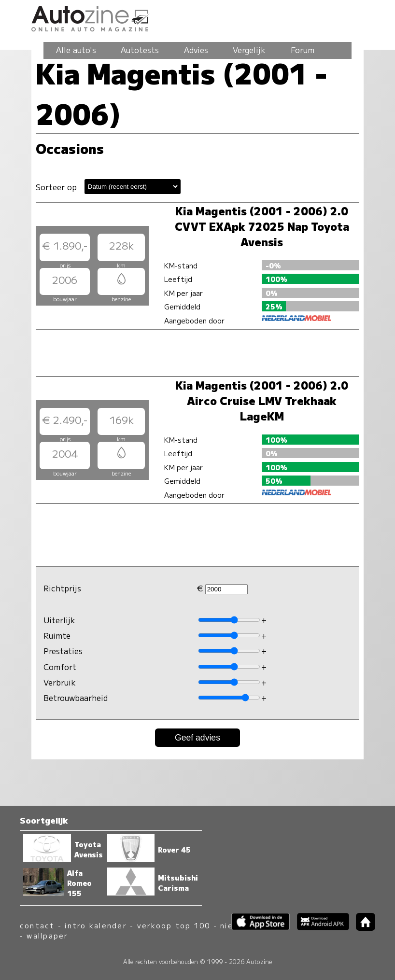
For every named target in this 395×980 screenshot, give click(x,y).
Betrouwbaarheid (76, 698)
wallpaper (47, 935)
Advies (196, 50)
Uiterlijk (59, 620)
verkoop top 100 (174, 925)
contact (37, 925)
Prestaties (63, 651)
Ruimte (57, 635)
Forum (303, 50)
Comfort (60, 667)
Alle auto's (76, 50)
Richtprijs (62, 588)
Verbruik (60, 682)
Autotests (140, 50)
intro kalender (96, 925)
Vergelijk (249, 50)
